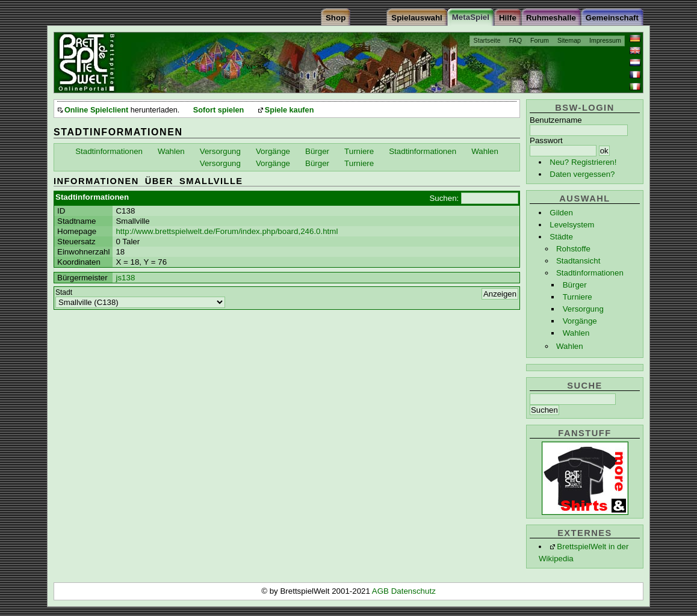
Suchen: (444, 198)
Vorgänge (580, 321)
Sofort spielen (218, 110)
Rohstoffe (573, 249)
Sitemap (569, 40)
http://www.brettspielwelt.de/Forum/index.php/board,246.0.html (227, 231)
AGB (382, 591)
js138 (125, 278)
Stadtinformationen (590, 273)
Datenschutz (414, 591)
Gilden (561, 213)
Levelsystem (572, 225)
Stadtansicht (578, 261)
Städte (561, 237)
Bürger (575, 285)
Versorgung (583, 309)
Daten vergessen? (582, 174)
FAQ (516, 40)
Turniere (578, 297)
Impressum (605, 40)
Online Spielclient (96, 110)
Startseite (487, 40)
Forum (540, 40)
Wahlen (576, 333)
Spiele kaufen (290, 110)
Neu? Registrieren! (583, 162)
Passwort (546, 140)
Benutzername (556, 120)
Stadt (64, 292)
